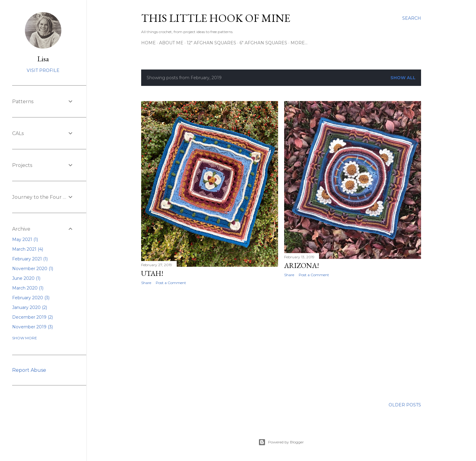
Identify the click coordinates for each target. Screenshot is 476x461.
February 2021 (30, 259)
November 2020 (33, 269)
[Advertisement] (210, 343)
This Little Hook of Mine (216, 18)
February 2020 (31, 298)
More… (299, 43)
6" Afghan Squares (263, 43)
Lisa (43, 59)
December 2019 (32, 317)
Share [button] (146, 283)
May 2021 (25, 239)
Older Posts (405, 405)
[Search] (412, 18)
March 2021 (28, 249)
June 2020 (26, 278)
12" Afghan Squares (211, 43)
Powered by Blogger (281, 442)
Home (148, 43)
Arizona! (302, 265)
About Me (171, 43)
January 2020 (30, 307)
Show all (403, 78)
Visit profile (43, 70)
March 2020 (28, 288)
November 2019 (32, 327)
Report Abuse (29, 370)
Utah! (152, 273)
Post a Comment (171, 283)
